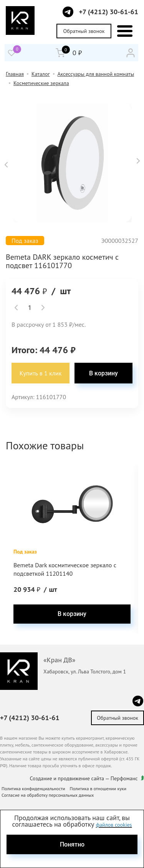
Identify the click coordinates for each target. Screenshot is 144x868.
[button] (6, 165)
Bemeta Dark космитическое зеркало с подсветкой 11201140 (65, 569)
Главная (15, 74)
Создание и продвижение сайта (67, 778)
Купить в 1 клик (41, 373)
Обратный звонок (84, 31)
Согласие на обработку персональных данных (48, 795)
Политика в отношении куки (98, 789)
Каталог (41, 74)
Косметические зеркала (41, 83)
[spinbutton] (30, 308)
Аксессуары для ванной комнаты (96, 74)
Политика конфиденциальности (33, 789)
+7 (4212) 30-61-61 (108, 12)
